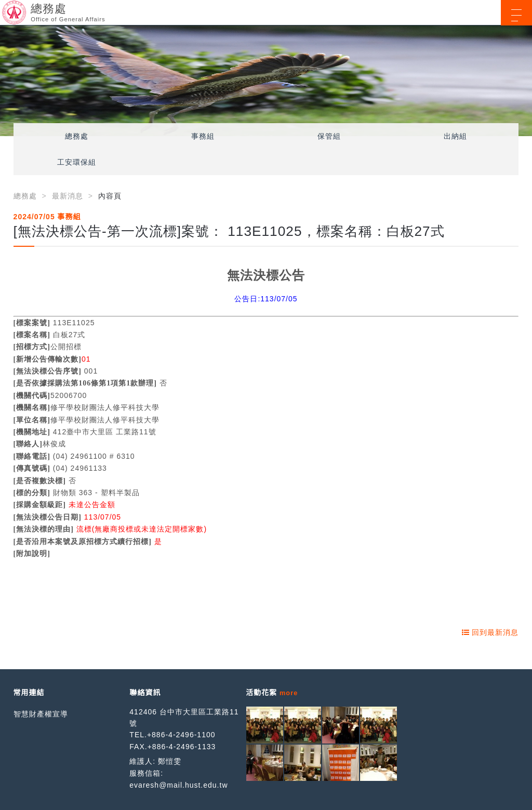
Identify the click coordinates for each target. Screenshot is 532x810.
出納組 (455, 136)
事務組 (203, 136)
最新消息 (68, 196)
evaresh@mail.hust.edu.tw (178, 785)
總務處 (77, 136)
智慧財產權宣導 (41, 714)
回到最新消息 (490, 632)
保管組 (329, 136)
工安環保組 (77, 162)
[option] (266, 81)
